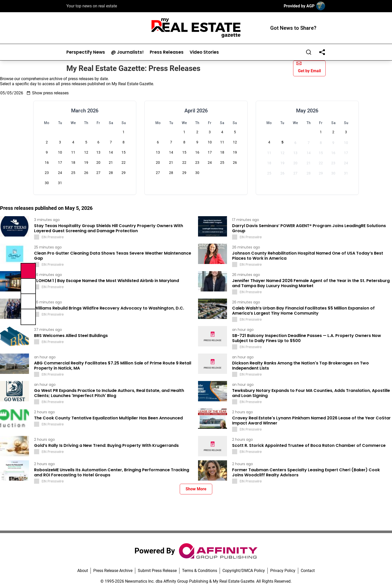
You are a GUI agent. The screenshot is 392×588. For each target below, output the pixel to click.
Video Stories (204, 52)
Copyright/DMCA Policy (244, 571)
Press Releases (167, 52)
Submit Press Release (157, 571)
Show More (196, 489)
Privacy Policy (283, 571)
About (83, 571)
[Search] (309, 52)
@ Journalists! (127, 52)
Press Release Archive (113, 571)
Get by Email (309, 67)
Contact (308, 571)
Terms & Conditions (200, 571)
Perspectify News (86, 52)
